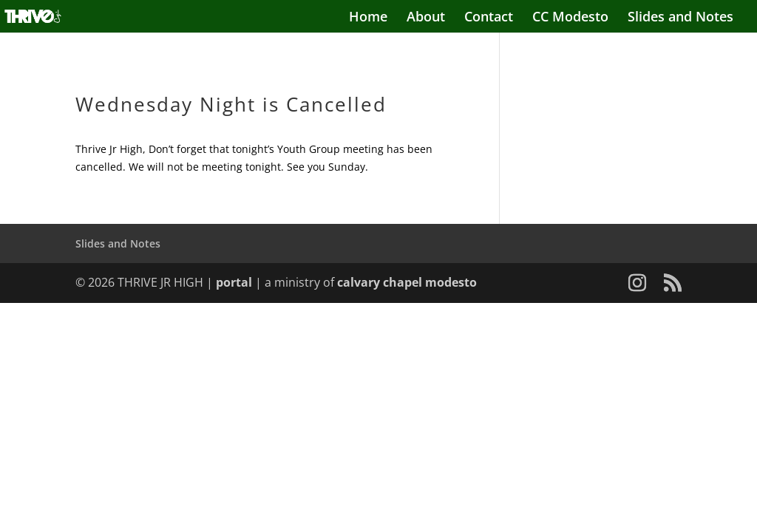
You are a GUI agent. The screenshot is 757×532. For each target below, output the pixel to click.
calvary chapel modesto (407, 282)
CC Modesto (570, 18)
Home (368, 18)
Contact (489, 18)
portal (234, 282)
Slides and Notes (680, 18)
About (426, 18)
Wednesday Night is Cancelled (234, 104)
